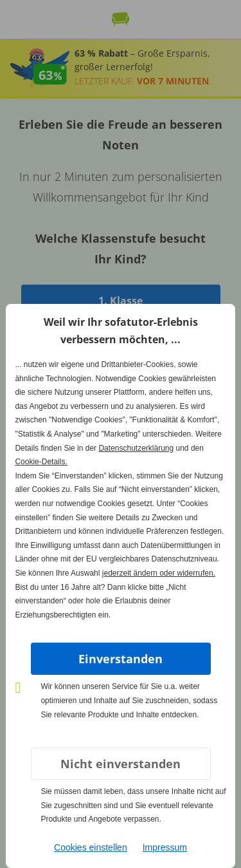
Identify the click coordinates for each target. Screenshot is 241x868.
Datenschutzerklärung (136, 448)
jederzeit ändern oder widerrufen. (159, 573)
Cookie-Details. (41, 462)
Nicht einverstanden (121, 764)
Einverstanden (121, 659)
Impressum (165, 847)
